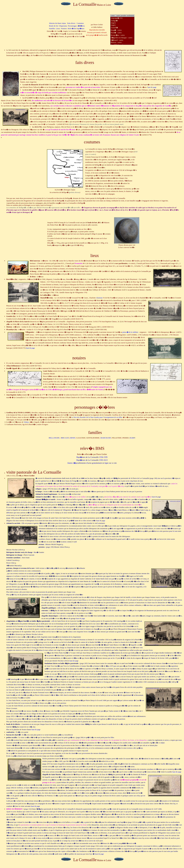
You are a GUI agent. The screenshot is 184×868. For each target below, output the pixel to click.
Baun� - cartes (122, 33)
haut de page (152, 87)
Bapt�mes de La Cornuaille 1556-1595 (92, 457)
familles (95, 432)
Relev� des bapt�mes (76, 28)
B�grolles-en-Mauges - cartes (122, 38)
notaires (79, 358)
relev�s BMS (92, 448)
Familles (52, 28)
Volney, (26, 422)
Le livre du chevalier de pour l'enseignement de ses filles (97, 417)
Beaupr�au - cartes (122, 35)
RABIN (132, 438)
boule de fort (92, 222)
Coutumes (80, 23)
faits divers (85, 62)
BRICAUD (65, 438)
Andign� (122, 21)
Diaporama (63, 26)
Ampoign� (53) (122, 18)
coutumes (92, 142)
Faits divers (71, 23)
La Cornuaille (85, 4)
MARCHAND (106, 438)
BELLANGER (54, 438)
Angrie (122, 25)
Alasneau (99, 298)
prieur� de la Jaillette (130, 332)
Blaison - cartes (122, 43)
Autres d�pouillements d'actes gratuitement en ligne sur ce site (92, 463)
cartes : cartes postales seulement (122, 16)
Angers (122, 23)
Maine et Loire (104, 5)
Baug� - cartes (122, 30)
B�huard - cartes (122, 40)
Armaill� (122, 28)
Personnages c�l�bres (76, 26)
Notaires (64, 28)
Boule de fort (54, 26)
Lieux (58, 28)
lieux (95, 255)
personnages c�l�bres (95, 407)
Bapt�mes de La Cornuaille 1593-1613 (92, 460)
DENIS (73, 438)
